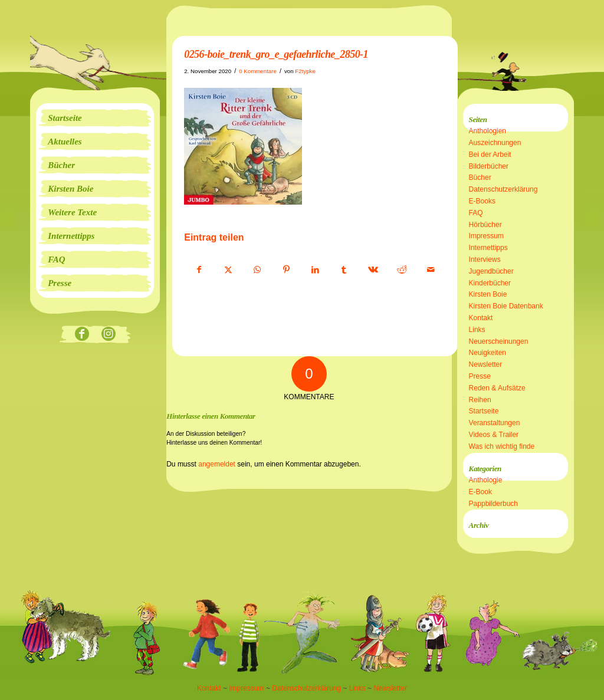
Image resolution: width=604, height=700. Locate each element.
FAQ (476, 213)
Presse (480, 376)
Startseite (484, 411)
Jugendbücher (491, 271)
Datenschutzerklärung (503, 189)
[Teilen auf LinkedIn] (315, 270)
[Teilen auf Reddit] (402, 270)
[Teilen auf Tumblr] (344, 270)
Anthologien (488, 131)
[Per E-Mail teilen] (431, 270)
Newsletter (486, 364)
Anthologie (486, 480)
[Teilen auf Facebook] (199, 270)
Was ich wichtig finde (502, 446)
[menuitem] (95, 118)
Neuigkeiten (488, 353)
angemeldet (217, 464)
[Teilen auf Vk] (373, 270)
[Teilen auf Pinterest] (286, 270)
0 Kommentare (258, 71)
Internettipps (488, 248)
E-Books (482, 201)
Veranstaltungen (495, 423)
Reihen (480, 400)
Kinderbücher (490, 283)
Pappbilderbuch (493, 504)
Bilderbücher (489, 166)
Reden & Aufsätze (497, 388)
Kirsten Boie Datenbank (506, 306)
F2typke (305, 71)
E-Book (480, 492)
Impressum (486, 236)
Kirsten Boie (488, 294)
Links (477, 330)
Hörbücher (485, 225)
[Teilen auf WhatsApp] (257, 270)
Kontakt (481, 318)
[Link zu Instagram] (108, 335)
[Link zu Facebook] (82, 335)
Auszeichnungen (495, 143)
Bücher (480, 178)
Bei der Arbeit (490, 155)
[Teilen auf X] (228, 270)
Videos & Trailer (494, 435)
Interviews (485, 259)
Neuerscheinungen (499, 341)
